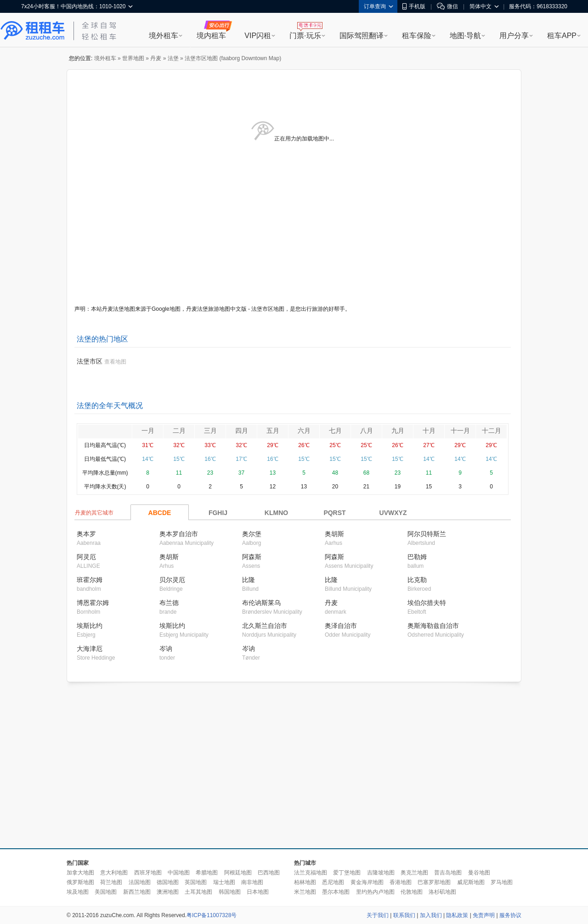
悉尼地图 (333, 882)
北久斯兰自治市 (265, 626)
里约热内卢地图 (375, 892)
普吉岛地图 (448, 873)
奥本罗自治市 (179, 534)
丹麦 (156, 58)
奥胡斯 (334, 534)
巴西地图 (269, 873)
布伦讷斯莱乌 (261, 603)
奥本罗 (86, 534)
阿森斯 (252, 557)
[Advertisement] (288, 766)
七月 (335, 431)
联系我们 (404, 915)
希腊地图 (207, 873)
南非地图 (252, 882)
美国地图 (106, 892)
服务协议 (510, 915)
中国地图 (179, 873)
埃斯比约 (90, 626)
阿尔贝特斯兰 (427, 534)
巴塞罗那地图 (434, 882)
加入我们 (431, 915)
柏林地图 (305, 882)
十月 (429, 431)
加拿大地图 (80, 873)
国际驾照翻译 (362, 36)
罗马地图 (502, 882)
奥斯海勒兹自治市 (433, 626)
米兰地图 (305, 892)
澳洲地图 (168, 892)
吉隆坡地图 (381, 873)
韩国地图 (230, 892)
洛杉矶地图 (442, 892)
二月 (179, 431)
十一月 (460, 431)
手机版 (414, 6)
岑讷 (166, 649)
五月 (273, 431)
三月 (210, 431)
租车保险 (417, 36)
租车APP (562, 36)
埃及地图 (78, 892)
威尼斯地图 (471, 882)
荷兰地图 (111, 882)
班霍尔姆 (90, 580)
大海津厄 (90, 649)
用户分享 (514, 36)
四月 (242, 431)
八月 (367, 431)
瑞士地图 (224, 882)
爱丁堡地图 (347, 873)
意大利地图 (114, 873)
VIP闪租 (258, 36)
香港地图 (401, 882)
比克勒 (417, 580)
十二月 (492, 431)
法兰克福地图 (311, 873)
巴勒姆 (417, 557)
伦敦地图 (412, 892)
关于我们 (378, 915)
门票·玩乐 (305, 36)
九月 (398, 431)
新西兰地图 (137, 892)
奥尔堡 (252, 534)
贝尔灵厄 (172, 580)
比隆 (249, 580)
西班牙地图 (148, 873)
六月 (304, 431)
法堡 (173, 58)
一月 (148, 431)
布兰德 (169, 603)
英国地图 (196, 882)
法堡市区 (90, 361)
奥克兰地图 (414, 873)
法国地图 (140, 882)
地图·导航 (465, 36)
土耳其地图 (198, 892)
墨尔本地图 (336, 892)
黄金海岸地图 (367, 882)
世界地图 (133, 58)
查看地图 (115, 362)
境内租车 (211, 36)
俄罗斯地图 (80, 882)
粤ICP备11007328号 (212, 915)
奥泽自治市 (341, 626)
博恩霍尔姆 (93, 603)
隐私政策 (457, 915)
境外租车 (164, 36)
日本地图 (258, 892)
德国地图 (168, 882)
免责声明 (484, 915)
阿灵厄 (86, 557)
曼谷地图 (479, 873)
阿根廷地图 (238, 873)
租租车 (33, 31)
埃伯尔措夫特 (427, 603)
